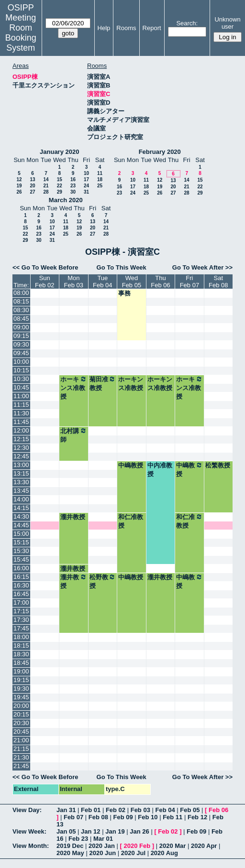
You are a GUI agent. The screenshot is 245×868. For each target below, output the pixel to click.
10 (86, 173)
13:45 (21, 491)
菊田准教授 (103, 383)
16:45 (21, 594)
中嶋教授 (131, 465)
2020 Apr (204, 846)
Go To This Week (122, 267)
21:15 (21, 749)
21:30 (21, 757)
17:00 (21, 602)
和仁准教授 (131, 521)
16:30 (21, 585)
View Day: (27, 810)
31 (86, 192)
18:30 (21, 654)
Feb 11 (173, 817)
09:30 (21, 344)
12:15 (21, 439)
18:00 (21, 637)
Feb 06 (218, 810)
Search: (187, 23)
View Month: (31, 846)
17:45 (21, 628)
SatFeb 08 (218, 282)
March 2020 (66, 200)
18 (100, 179)
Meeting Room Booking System (21, 33)
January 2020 (59, 152)
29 (60, 192)
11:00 (21, 396)
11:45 (21, 422)
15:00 (21, 534)
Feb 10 (148, 817)
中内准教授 (160, 470)
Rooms (126, 28)
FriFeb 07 (189, 282)
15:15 (21, 542)
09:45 (21, 353)
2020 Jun (102, 853)
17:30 (21, 620)
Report (152, 28)
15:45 (21, 559)
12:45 (21, 456)
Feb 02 (116, 810)
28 (46, 192)
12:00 (21, 430)
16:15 (21, 577)
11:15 (21, 405)
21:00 (21, 740)
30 (73, 192)
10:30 (21, 379)
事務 (124, 293)
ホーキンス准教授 (74, 388)
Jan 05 (66, 831)
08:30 (21, 310)
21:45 (21, 766)
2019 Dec (70, 846)
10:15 (21, 370)
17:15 (21, 611)
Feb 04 (165, 810)
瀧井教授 (73, 517)
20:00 (21, 706)
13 (32, 179)
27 (32, 192)
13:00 (21, 465)
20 (32, 186)
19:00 (21, 671)
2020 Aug (164, 853)
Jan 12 (90, 831)
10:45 (21, 387)
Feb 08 (98, 817)
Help (104, 28)
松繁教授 (218, 465)
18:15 (21, 646)
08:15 (21, 301)
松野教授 (103, 581)
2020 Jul (133, 853)
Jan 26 (139, 831)
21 (46, 186)
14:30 (21, 516)
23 (73, 186)
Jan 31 (66, 810)
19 (19, 186)
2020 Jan (102, 846)
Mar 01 (103, 839)
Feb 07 (73, 817)
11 (100, 173)
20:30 (21, 723)
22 (60, 186)
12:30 (21, 448)
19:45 (21, 697)
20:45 (21, 732)
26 (19, 192)
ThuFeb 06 (160, 282)
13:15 (21, 473)
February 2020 (160, 152)
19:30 (21, 689)
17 (86, 179)
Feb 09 (123, 817)
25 (100, 186)
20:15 (21, 714)
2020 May (70, 853)
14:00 (21, 499)
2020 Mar (173, 846)
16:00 (21, 568)
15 (60, 179)
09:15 (21, 336)
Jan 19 (115, 831)
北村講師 (74, 435)
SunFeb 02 (45, 282)
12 (19, 179)
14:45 (21, 525)
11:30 (21, 413)
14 (46, 179)
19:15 (21, 680)
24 (86, 186)
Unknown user (227, 23)
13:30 (21, 482)
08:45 (21, 319)
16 (73, 179)
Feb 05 (190, 810)
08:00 (21, 293)
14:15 (21, 508)
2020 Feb (137, 846)
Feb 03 (140, 810)
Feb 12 (197, 817)
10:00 (21, 362)
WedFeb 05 (132, 282)
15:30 (21, 551)
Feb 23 (78, 839)
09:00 (21, 327)
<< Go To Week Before (45, 267)
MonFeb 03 (74, 282)
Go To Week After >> (202, 267)
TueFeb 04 (102, 282)
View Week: (29, 831)
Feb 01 (91, 810)
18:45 (21, 663)
